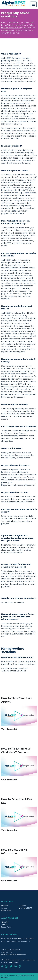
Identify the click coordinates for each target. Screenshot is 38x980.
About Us (5, 922)
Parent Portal (6, 910)
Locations (23, 906)
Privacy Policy (6, 927)
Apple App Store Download (14, 671)
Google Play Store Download (14, 668)
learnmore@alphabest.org (14, 954)
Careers (4, 908)
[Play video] (19, 716)
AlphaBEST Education (11, 950)
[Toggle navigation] (33, 4)
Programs (5, 906)
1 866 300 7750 (7, 952)
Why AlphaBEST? (26, 908)
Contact (4, 925)
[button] (19, 729)
